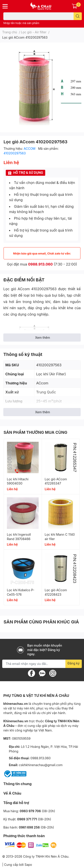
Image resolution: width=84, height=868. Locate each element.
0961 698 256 (29, 827)
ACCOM (30, 149)
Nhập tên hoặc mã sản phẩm (21, 23)
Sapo (28, 865)
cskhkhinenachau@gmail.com (41, 765)
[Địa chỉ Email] (42, 664)
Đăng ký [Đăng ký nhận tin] (74, 663)
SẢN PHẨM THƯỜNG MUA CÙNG (35, 432)
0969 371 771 (27, 819)
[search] (78, 16)
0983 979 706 (30, 811)
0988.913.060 (40, 264)
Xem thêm (43, 338)
